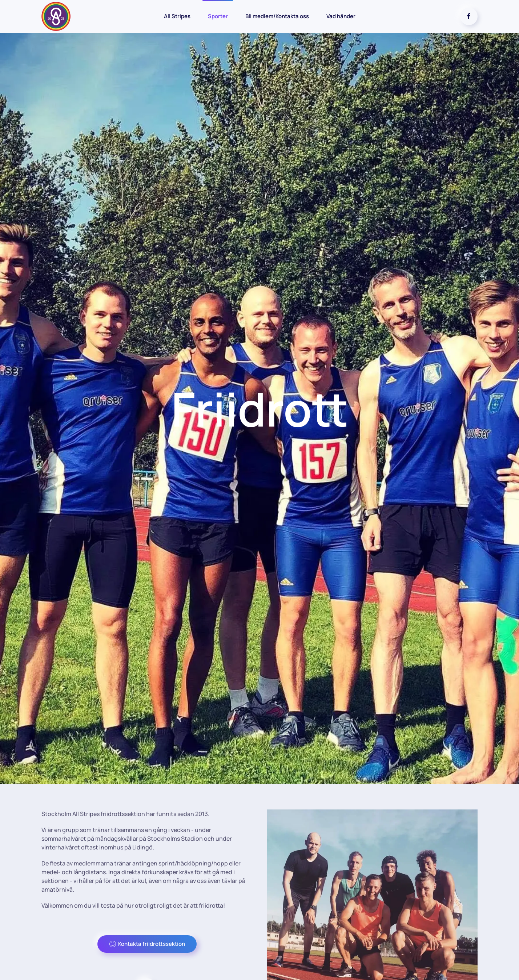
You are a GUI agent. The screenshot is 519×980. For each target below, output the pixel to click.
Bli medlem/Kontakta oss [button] (277, 16)
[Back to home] (56, 16)
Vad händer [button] (341, 16)
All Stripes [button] (177, 16)
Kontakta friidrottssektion (147, 944)
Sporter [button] (218, 16)
